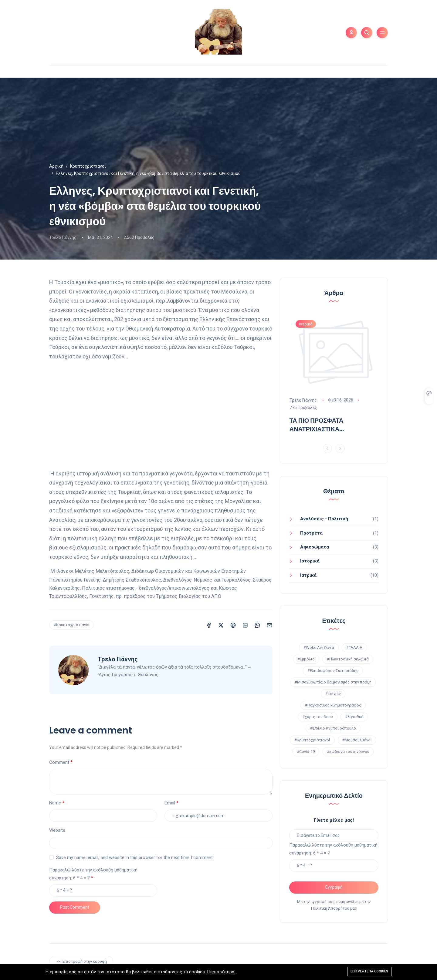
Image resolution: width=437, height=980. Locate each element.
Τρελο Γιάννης (63, 237)
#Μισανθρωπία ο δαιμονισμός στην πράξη (333, 682)
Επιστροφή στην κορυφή (81, 962)
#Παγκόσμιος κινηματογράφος (333, 705)
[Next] (340, 448)
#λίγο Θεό (354, 717)
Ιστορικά (310, 561)
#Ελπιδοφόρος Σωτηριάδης (333, 671)
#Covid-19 (306, 752)
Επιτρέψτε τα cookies (369, 972)
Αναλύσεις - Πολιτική (324, 519)
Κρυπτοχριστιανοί (88, 166)
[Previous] (327, 448)
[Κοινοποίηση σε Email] (269, 625)
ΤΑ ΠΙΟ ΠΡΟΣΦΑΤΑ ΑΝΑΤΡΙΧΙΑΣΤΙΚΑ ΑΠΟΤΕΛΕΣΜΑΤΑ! (317, 425)
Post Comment (75, 907)
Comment (59, 762)
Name (55, 803)
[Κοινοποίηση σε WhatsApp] (257, 625)
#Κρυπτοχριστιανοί (72, 625)
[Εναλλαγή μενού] (382, 33)
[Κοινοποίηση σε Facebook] (209, 625)
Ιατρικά (308, 575)
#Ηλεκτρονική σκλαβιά (348, 659)
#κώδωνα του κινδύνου (348, 752)
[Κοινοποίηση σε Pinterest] (233, 625)
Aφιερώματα (315, 547)
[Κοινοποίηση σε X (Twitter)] (221, 625)
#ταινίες (333, 694)
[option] (334, 376)
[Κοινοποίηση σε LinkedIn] (245, 625)
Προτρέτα (311, 533)
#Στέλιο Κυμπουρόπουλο (333, 728)
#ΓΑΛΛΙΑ (354, 648)
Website (57, 830)
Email (170, 803)
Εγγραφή (334, 887)
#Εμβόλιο (306, 659)
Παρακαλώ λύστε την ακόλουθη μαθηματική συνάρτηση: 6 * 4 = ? (93, 874)
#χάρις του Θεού (318, 717)
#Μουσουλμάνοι (357, 740)
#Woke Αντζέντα (319, 648)
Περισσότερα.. (222, 972)
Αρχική (56, 166)
